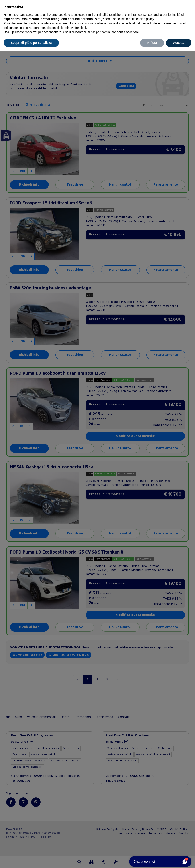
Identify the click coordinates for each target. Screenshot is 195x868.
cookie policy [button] (145, 19)
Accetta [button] (179, 43)
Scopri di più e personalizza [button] (31, 43)
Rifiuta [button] (152, 43)
